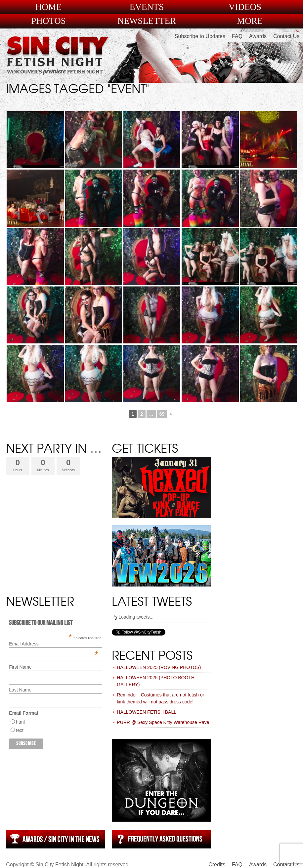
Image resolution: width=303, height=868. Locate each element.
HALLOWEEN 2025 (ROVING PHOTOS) (159, 667)
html (20, 722)
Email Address (53, 644)
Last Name (20, 690)
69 (162, 414)
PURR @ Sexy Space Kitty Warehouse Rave (163, 722)
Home (49, 7)
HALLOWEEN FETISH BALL (147, 712)
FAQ (237, 36)
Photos (48, 21)
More (250, 21)
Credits (217, 865)
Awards (258, 36)
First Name (20, 667)
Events (147, 7)
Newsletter (147, 21)
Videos (245, 7)
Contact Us (286, 36)
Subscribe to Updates (200, 36)
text (20, 730)
